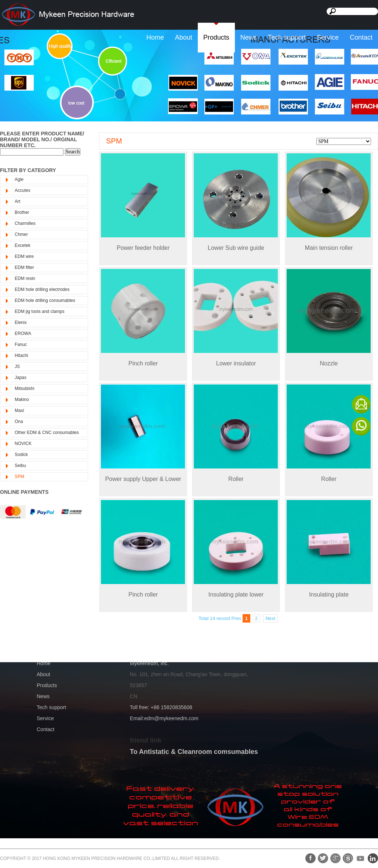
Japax (21, 378)
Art (17, 201)
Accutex (23, 190)
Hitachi (21, 355)
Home (155, 37)
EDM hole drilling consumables (45, 300)
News (249, 37)
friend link (146, 740)
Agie (19, 179)
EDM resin (25, 278)
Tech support (287, 37)
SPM (19, 477)
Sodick (21, 455)
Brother (22, 212)
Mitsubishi (24, 389)
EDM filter (24, 267)
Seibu (20, 466)
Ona (19, 422)
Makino (22, 400)
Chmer (21, 234)
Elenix (21, 322)
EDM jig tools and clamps (39, 311)
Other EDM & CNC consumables (47, 433)
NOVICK (23, 444)
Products (216, 37)
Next (270, 618)
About (184, 37)
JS (17, 366)
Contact (361, 37)
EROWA (23, 333)
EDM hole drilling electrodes (42, 289)
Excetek (23, 245)
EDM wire (24, 256)
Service (328, 37)
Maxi (19, 411)
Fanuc (21, 344)
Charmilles (25, 223)
